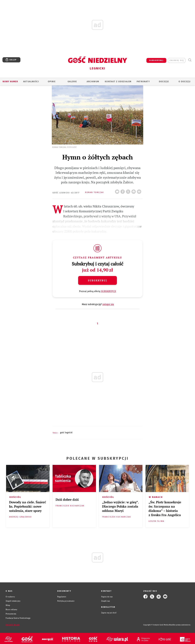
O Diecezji (184, 82)
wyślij (140, 191)
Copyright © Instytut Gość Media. (156, 625)
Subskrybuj (97, 280)
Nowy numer (10, 82)
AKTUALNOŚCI (31, 82)
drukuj (134, 191)
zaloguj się (177, 60)
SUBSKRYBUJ (156, 60)
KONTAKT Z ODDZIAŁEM (118, 82)
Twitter (129, 191)
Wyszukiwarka (190, 60)
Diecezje (164, 82)
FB (123, 191)
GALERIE (72, 82)
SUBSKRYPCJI (109, 291)
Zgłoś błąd (13, 625)
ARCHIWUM (93, 82)
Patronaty (143, 82)
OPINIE (52, 82)
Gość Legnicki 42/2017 (66, 193)
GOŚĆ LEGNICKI (66, 433)
